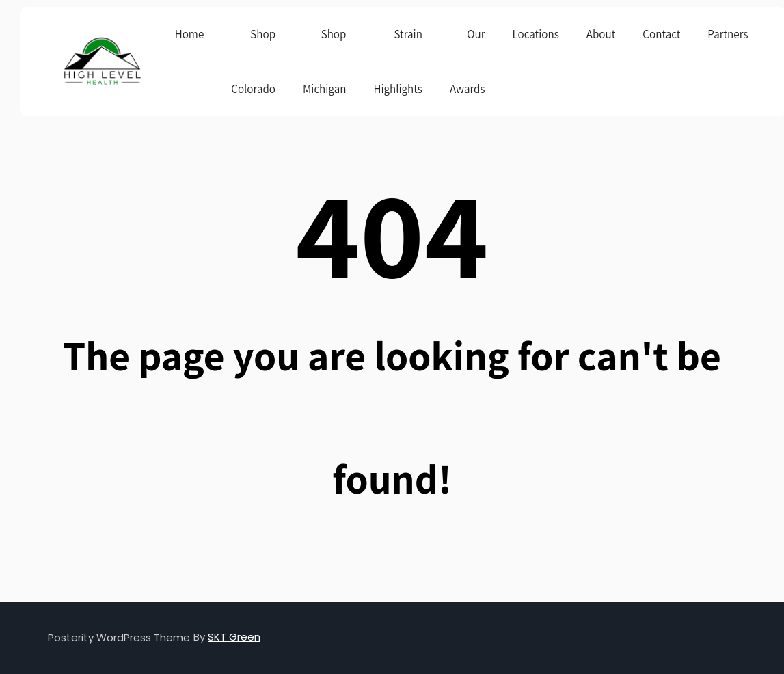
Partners (728, 34)
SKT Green (234, 637)
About (601, 34)
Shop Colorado (253, 62)
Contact (661, 34)
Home (190, 34)
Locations (536, 34)
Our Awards (468, 62)
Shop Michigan (324, 62)
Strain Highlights (398, 62)
